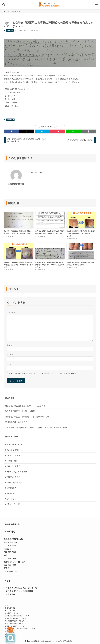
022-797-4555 (10, 546)
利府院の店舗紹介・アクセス (15, 626)
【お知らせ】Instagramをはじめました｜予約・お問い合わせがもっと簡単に (37, 427)
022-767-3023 (10, 565)
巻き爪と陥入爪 (14, 477)
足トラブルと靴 (14, 504)
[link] (33, 172)
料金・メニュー (10, 610)
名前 (9, 345)
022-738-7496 (10, 552)
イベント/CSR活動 (15, 444)
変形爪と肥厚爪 (14, 466)
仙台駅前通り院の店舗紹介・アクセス (18, 616)
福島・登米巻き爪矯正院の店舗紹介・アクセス (21, 629)
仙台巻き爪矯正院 (16, 184)
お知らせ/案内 (13, 450)
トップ (7, 605)
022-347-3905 (10, 558)
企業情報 (8, 637)
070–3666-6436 (11, 571)
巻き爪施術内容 (10, 608)
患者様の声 (10, 30)
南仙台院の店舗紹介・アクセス (15, 618)
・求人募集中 (10, 594)
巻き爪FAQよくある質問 (17, 472)
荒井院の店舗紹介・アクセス (15, 621)
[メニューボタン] (96, 5)
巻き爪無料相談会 (15, 482)
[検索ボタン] (4, 5)
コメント (11, 312)
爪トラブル (12, 499)
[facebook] (37, 172)
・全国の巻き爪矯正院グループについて (21, 588)
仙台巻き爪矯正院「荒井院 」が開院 (20, 411)
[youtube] (41, 172)
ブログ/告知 (12, 461)
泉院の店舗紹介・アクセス (14, 624)
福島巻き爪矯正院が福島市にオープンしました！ (25, 406)
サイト (9, 364)
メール (10, 355)
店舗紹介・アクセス (12, 613)
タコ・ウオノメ (14, 455)
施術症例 (11, 493)
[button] (12, 131)
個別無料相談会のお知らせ (16, 422)
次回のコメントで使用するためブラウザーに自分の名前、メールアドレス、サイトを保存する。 (44, 373)
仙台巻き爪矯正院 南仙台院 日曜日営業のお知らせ (27, 417)
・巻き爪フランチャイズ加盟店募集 (19, 591)
